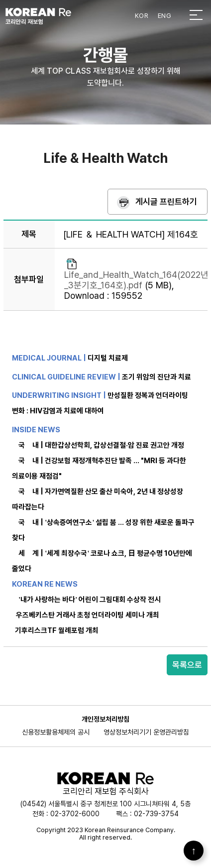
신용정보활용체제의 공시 (56, 732)
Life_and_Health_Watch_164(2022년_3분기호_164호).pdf (136, 280)
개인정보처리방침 (105, 719)
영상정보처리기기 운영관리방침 (146, 732)
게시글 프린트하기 (166, 202)
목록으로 (187, 665)
